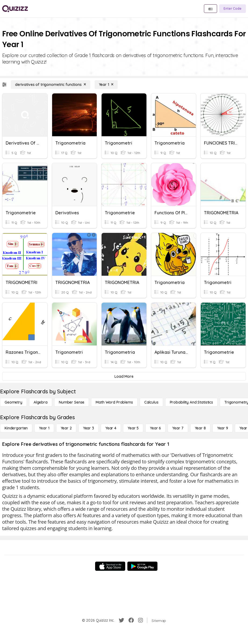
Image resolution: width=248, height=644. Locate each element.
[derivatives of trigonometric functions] (51, 85)
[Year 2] (66, 428)
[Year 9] (223, 428)
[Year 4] (111, 428)
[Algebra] (41, 402)
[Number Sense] (72, 402)
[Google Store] (142, 566)
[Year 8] (200, 428)
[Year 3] (89, 428)
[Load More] (124, 376)
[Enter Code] (233, 9)
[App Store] (110, 566)
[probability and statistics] (191, 402)
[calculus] (151, 402)
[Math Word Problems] (114, 402)
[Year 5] (133, 428)
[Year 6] (155, 428)
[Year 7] (178, 428)
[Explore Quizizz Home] (15, 9)
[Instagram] (141, 620)
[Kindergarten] (16, 428)
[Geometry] (13, 402)
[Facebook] (131, 620)
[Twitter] (121, 620)
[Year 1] (106, 85)
